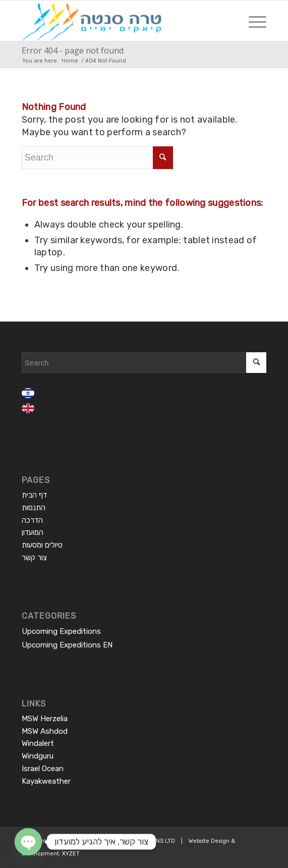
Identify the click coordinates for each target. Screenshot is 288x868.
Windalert (38, 743)
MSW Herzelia (45, 719)
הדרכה (32, 520)
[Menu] (252, 21)
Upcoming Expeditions (61, 631)
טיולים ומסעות (42, 545)
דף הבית (34, 495)
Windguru (38, 756)
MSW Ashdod (45, 731)
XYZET (71, 854)
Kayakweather (46, 781)
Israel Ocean (43, 769)
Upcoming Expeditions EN (67, 645)
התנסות (34, 508)
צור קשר (34, 558)
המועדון (33, 532)
